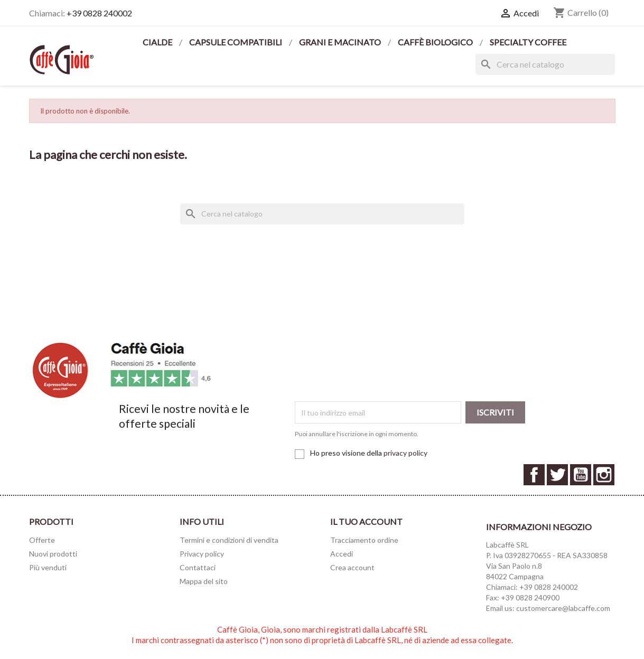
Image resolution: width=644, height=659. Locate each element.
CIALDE (158, 42)
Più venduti (48, 567)
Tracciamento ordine (364, 540)
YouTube (581, 475)
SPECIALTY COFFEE (528, 42)
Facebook (534, 475)
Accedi (342, 554)
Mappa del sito (204, 581)
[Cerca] (545, 64)
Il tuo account (366, 521)
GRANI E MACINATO (341, 42)
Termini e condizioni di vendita (229, 540)
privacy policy (405, 453)
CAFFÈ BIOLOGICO (436, 42)
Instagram (604, 475)
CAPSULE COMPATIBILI (236, 42)
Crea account (352, 567)
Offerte (42, 540)
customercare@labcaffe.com (563, 608)
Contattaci (198, 567)
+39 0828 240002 (99, 13)
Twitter (557, 475)
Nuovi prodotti (53, 554)
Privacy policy (202, 554)
